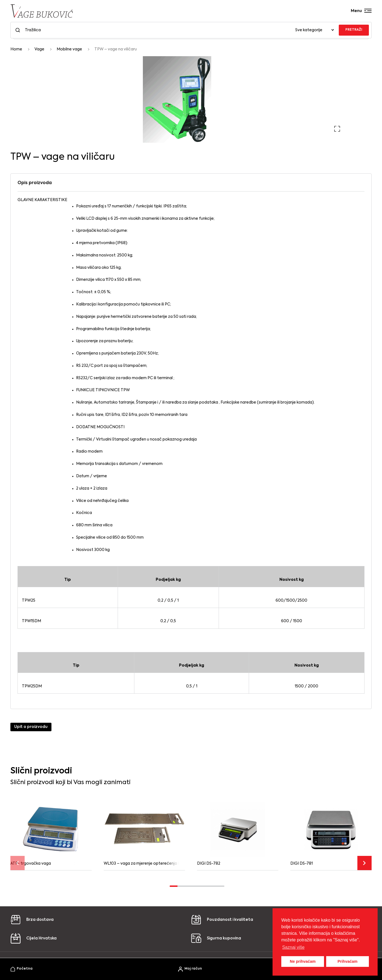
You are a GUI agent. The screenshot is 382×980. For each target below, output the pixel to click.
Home (16, 49)
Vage (39, 49)
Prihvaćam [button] (347, 961)
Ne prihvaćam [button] (303, 961)
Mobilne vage (69, 49)
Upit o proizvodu (31, 727)
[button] (337, 129)
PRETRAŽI (354, 30)
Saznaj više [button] (293, 947)
